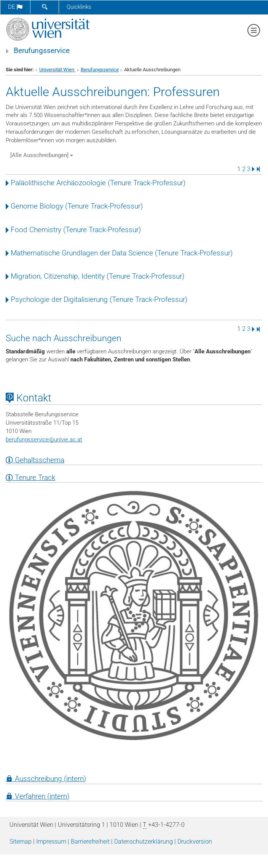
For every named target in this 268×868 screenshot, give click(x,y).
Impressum (51, 842)
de (15, 7)
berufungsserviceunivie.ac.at (44, 440)
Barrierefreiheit (90, 842)
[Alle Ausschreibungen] (42, 155)
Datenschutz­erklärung (144, 842)
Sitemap (21, 842)
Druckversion (195, 842)
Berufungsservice (42, 51)
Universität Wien (57, 70)
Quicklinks (79, 7)
